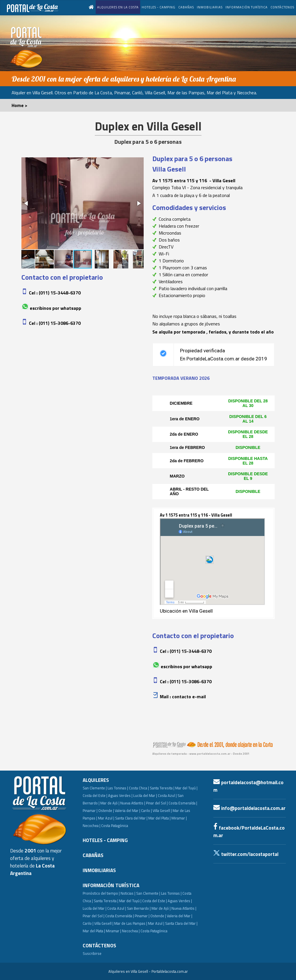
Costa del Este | (95, 795)
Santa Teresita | (162, 788)
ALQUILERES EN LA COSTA (118, 7)
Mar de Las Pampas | (131, 923)
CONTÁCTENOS (282, 7)
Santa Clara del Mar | (131, 818)
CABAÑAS (186, 7)
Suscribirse (92, 953)
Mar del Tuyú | (186, 788)
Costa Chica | (139, 788)
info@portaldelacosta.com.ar (249, 808)
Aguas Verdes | (120, 795)
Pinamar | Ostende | (98, 810)
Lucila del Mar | (145, 795)
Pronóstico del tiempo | (101, 893)
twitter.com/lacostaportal (246, 854)
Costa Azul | (167, 795)
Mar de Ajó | (110, 803)
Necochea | (131, 931)
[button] (27, 203)
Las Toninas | (118, 788)
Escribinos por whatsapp (55, 308)
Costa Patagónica (115, 826)
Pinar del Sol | (157, 803)
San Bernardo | (139, 908)
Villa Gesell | (162, 810)
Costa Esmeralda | (183, 803)
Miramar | (113, 931)
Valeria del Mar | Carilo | (133, 810)
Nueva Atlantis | (133, 803)
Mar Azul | (106, 818)
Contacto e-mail (189, 697)
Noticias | (128, 893)
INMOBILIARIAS (210, 7)
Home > (20, 105)
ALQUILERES (96, 780)
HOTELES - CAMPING (159, 7)
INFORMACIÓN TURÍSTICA (247, 7)
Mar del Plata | (159, 818)
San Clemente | (95, 788)
